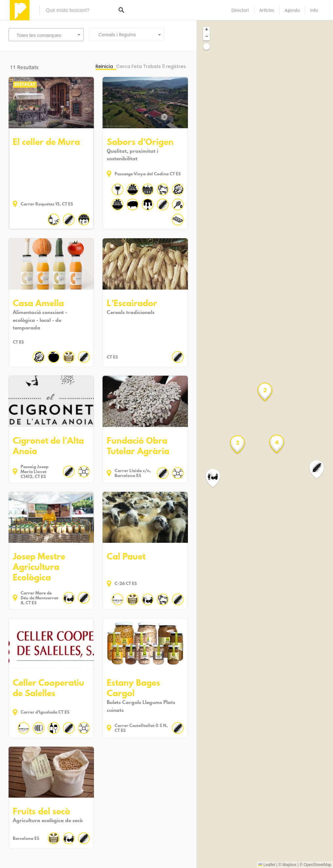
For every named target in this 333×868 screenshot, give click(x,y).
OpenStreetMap (317, 865)
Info (314, 10)
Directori (240, 10)
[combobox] (127, 35)
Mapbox (290, 865)
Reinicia (104, 66)
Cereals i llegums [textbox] (115, 35)
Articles (267, 10)
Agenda (292, 10)
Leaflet (267, 865)
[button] (217, 478)
